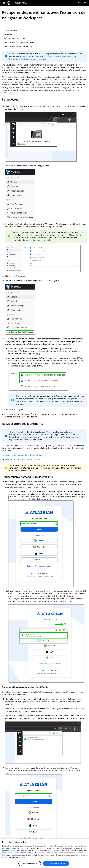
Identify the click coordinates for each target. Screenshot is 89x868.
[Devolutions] (9, 3)
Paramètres (8, 35)
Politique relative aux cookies (13, 850)
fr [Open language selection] (85, 3)
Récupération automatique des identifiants (21, 42)
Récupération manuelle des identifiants (20, 46)
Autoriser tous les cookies (56, 863)
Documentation (21, 3)
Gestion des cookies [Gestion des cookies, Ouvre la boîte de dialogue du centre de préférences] (30, 863)
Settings (45, 85)
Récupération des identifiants (15, 38)
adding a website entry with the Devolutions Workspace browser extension (42, 58)
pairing (75, 77)
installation (15, 77)
